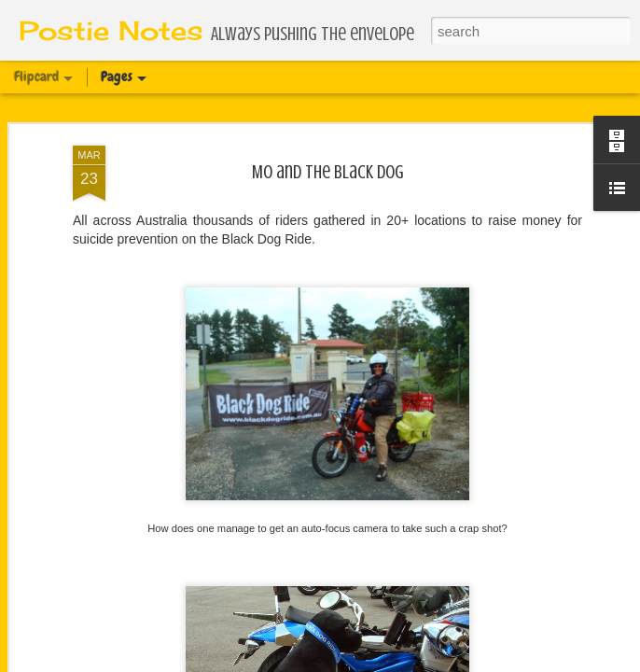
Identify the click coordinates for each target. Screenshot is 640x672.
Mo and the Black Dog (328, 168)
